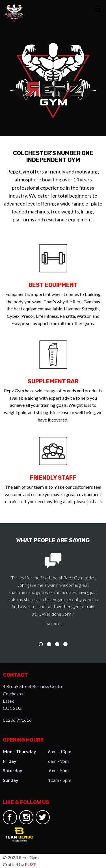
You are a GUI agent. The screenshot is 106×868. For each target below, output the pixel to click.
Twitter (43, 817)
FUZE (31, 864)
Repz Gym (14, 14)
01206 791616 (17, 720)
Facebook (10, 817)
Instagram (26, 817)
